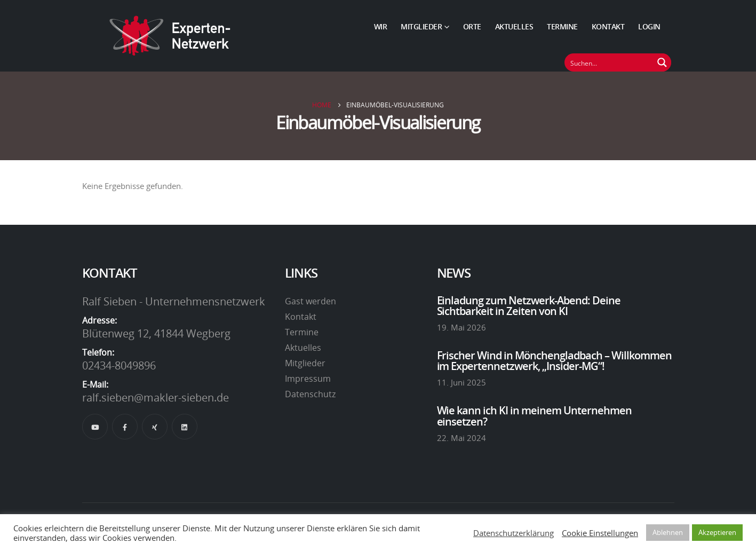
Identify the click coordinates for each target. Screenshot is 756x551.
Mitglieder (421, 26)
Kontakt (608, 26)
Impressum (308, 379)
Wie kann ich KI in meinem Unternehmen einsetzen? (535, 415)
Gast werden (311, 301)
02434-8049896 (119, 365)
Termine (562, 26)
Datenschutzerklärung (514, 533)
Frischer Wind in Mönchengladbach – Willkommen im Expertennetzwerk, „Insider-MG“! (554, 360)
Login (649, 26)
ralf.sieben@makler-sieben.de (156, 397)
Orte (472, 26)
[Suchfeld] (609, 62)
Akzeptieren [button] (717, 532)
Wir (381, 26)
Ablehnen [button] (668, 532)
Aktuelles (514, 26)
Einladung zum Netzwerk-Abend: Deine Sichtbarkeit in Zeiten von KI (529, 305)
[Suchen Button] (662, 62)
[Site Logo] (170, 36)
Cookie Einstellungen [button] (600, 533)
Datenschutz (310, 394)
